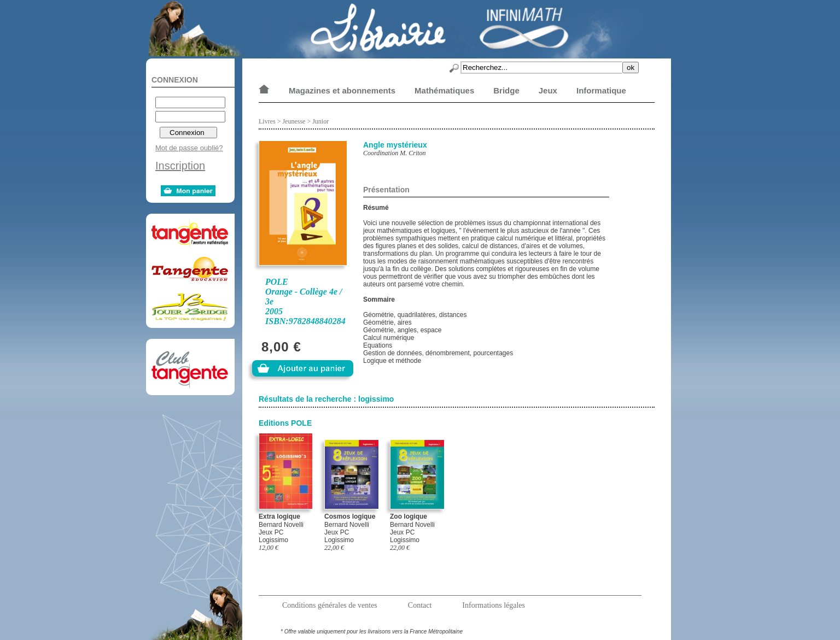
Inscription (180, 166)
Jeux (548, 90)
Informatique (601, 90)
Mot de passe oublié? (189, 148)
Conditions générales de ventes (330, 605)
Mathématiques (444, 90)
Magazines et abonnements (342, 90)
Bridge (506, 90)
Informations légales (494, 605)
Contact (420, 605)
